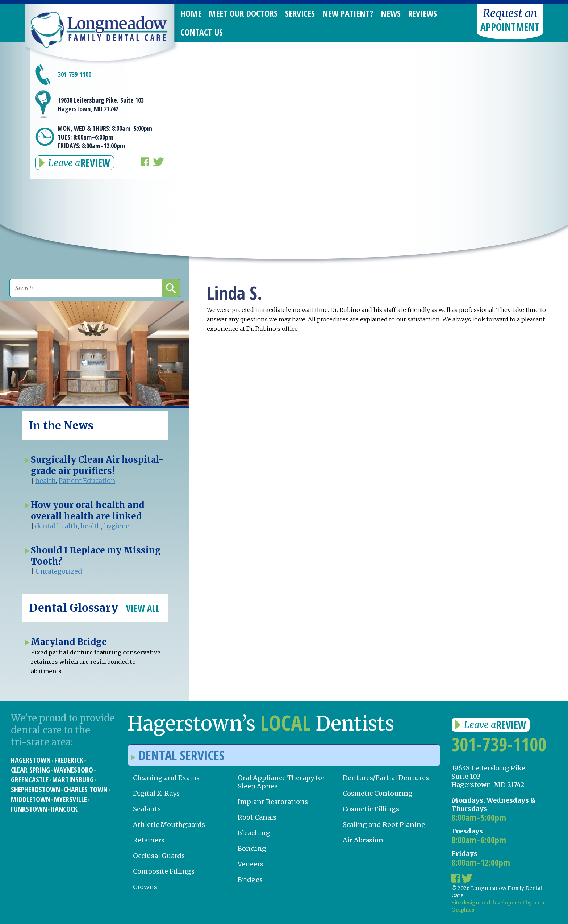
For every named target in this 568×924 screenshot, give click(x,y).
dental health (56, 526)
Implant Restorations (273, 802)
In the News (61, 425)
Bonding (252, 848)
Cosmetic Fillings (371, 809)
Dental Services (178, 755)
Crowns (145, 887)
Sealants (147, 809)
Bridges (250, 880)
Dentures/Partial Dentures (386, 778)
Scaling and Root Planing (384, 825)
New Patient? (348, 13)
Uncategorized (59, 571)
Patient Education (87, 481)
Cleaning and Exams (166, 778)
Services (300, 13)
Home (191, 13)
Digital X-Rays (156, 793)
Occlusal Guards (159, 856)
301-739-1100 (75, 74)
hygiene (117, 526)
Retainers (149, 840)
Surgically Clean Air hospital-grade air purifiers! (97, 465)
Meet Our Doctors (243, 13)
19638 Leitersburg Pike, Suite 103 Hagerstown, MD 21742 (101, 104)
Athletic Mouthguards (169, 825)
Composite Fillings (164, 871)
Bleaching (254, 833)
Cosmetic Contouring (378, 793)
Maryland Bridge (69, 642)
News (391, 13)
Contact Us (202, 32)
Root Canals (257, 817)
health (45, 481)
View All (143, 608)
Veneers (250, 864)
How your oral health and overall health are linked (87, 511)
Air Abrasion (363, 840)
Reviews (422, 13)
